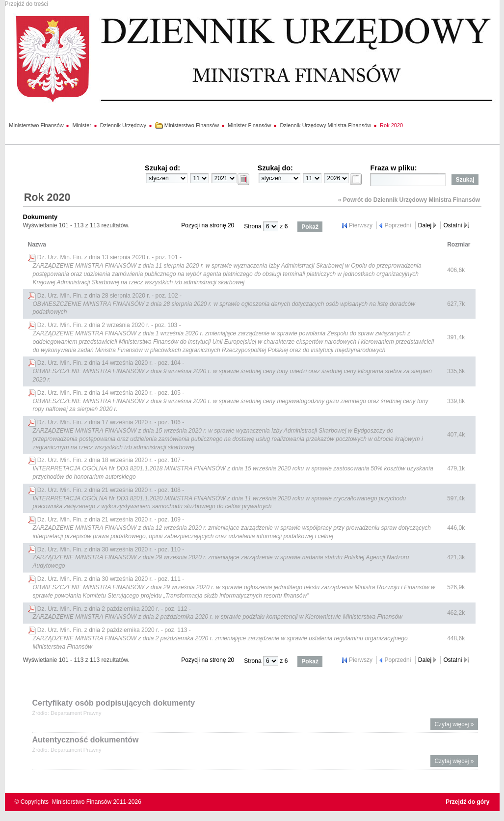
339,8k (456, 401)
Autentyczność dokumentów (86, 740)
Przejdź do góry (467, 802)
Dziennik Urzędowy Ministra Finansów (325, 125)
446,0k (456, 528)
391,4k (456, 337)
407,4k (456, 435)
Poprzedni (398, 225)
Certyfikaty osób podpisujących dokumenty (114, 703)
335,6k (456, 371)
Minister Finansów (250, 125)
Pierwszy (361, 225)
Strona (253, 226)
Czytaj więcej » (456, 725)
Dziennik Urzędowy (123, 125)
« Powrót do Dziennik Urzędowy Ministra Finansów (409, 200)
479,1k (456, 468)
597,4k (456, 498)
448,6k (456, 638)
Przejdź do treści (27, 4)
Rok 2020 (391, 125)
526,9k (456, 587)
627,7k (456, 304)
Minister (82, 125)
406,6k (456, 270)
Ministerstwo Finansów (36, 125)
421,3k (456, 557)
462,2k (456, 613)
